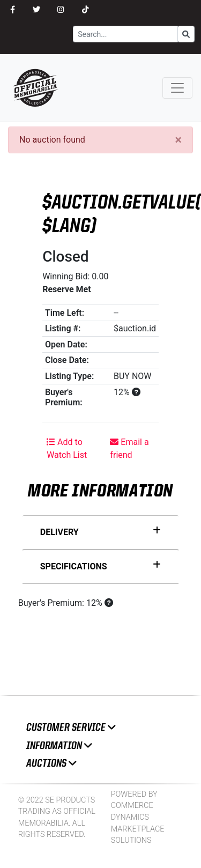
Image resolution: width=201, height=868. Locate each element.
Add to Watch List (67, 448)
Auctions (51, 763)
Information (59, 746)
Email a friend (129, 448)
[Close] (178, 140)
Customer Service (71, 728)
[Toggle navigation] (177, 88)
